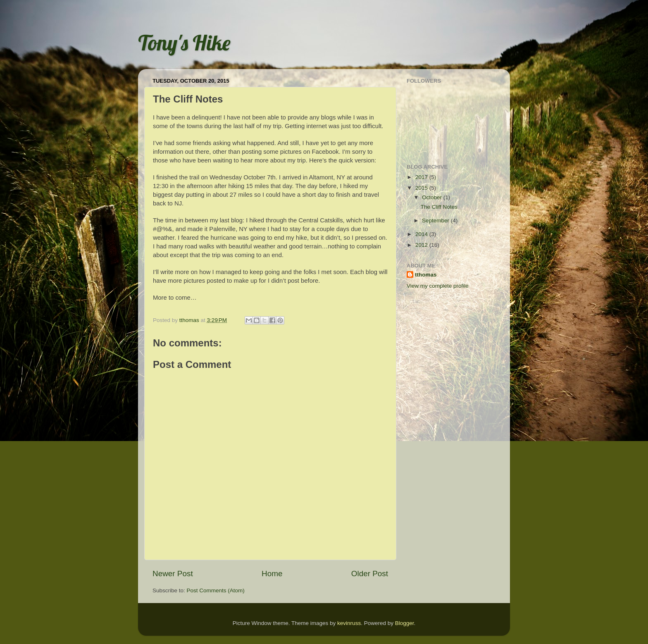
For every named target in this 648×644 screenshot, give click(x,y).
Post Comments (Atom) (216, 590)
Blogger (405, 623)
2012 (422, 245)
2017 (422, 177)
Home (272, 574)
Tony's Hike (184, 43)
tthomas (426, 275)
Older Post (370, 574)
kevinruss (349, 623)
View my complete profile (438, 286)
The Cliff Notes (439, 207)
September (436, 221)
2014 (422, 234)
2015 (422, 188)
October (433, 197)
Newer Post (173, 574)
